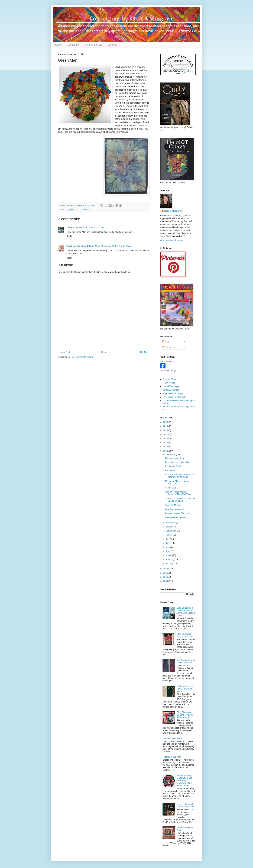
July (168, 539)
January (170, 564)
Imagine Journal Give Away (178, 513)
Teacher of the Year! (172, 757)
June (168, 543)
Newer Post (64, 352)
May (168, 547)
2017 (166, 434)
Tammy (70, 228)
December (171, 454)
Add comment (66, 265)
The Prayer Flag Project (174, 397)
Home (58, 45)
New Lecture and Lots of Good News (186, 805)
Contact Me (73, 45)
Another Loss (171, 470)
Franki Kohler (169, 383)
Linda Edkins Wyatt (172, 386)
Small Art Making (173, 505)
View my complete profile (172, 240)
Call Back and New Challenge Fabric (186, 661)
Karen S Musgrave (173, 211)
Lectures (112, 45)
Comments (168, 347)
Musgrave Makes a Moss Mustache (177, 482)
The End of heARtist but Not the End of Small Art (180, 500)
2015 (166, 443)
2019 (166, 426)
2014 (166, 447)
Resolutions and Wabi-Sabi (178, 462)
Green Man (170, 488)
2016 (166, 439)
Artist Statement (94, 45)
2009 (166, 581)
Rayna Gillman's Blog (173, 394)
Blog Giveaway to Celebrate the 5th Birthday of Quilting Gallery (186, 612)
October (170, 527)
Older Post (143, 352)
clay (68, 210)
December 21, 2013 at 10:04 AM (116, 246)
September (171, 531)
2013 (166, 451)
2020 (166, 422)
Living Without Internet (176, 517)
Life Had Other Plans (172, 738)
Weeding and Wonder (175, 509)
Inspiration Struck (173, 466)
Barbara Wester (170, 379)
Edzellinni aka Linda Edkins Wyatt (83, 246)
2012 (166, 569)
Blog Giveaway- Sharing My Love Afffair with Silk (185, 715)
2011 (166, 573)
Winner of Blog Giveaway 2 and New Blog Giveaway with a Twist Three (185, 781)
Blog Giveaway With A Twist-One (185, 635)
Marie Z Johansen (171, 390)
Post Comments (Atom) (82, 357)
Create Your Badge (168, 371)
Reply (69, 236)
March (169, 555)
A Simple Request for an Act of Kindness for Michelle (179, 476)
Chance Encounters (174, 458)
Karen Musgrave (167, 361)
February (170, 560)
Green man (86, 210)
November (171, 523)
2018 (166, 430)
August (169, 535)
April (168, 551)
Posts (166, 342)
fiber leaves (75, 210)
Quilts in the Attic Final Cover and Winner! (185, 689)
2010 (166, 577)
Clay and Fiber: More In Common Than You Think (178, 493)
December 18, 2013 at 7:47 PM (89, 228)
